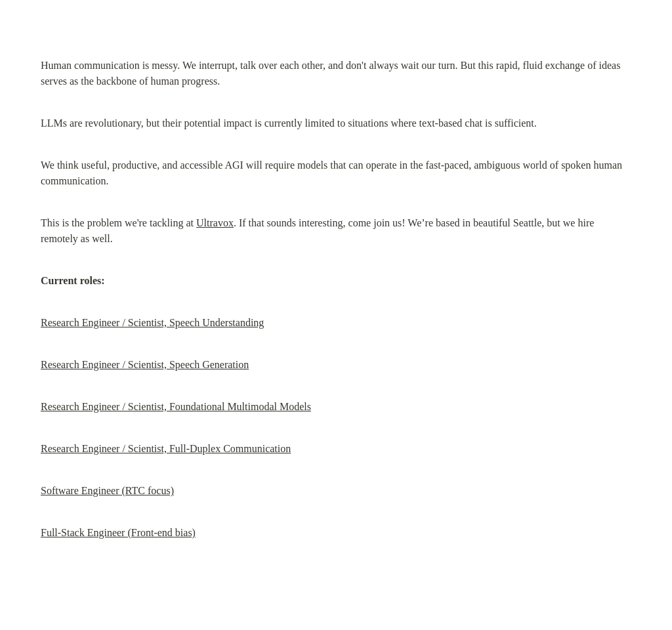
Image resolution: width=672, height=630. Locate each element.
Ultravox (215, 223)
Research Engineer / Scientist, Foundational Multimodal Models (176, 407)
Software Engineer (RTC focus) (107, 491)
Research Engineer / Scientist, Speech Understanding (152, 323)
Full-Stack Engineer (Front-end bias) (118, 533)
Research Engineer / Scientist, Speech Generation (145, 365)
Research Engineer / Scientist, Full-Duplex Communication (166, 449)
